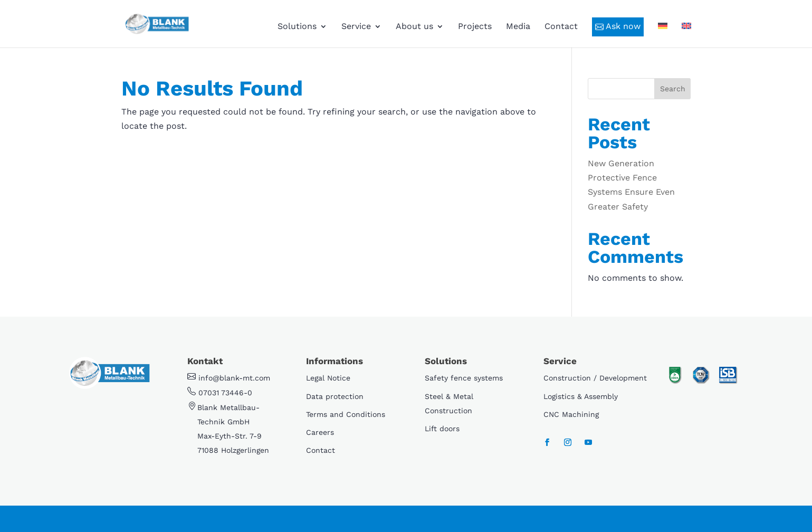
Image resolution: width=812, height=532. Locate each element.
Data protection (335, 396)
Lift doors (442, 429)
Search (673, 89)
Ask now (618, 26)
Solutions (297, 27)
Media (518, 27)
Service (356, 27)
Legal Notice (328, 378)
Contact (561, 27)
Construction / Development (595, 378)
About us (414, 27)
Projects (475, 27)
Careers (320, 432)
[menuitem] (663, 35)
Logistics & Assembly (581, 396)
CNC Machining (571, 414)
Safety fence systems (464, 378)
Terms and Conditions (346, 414)
